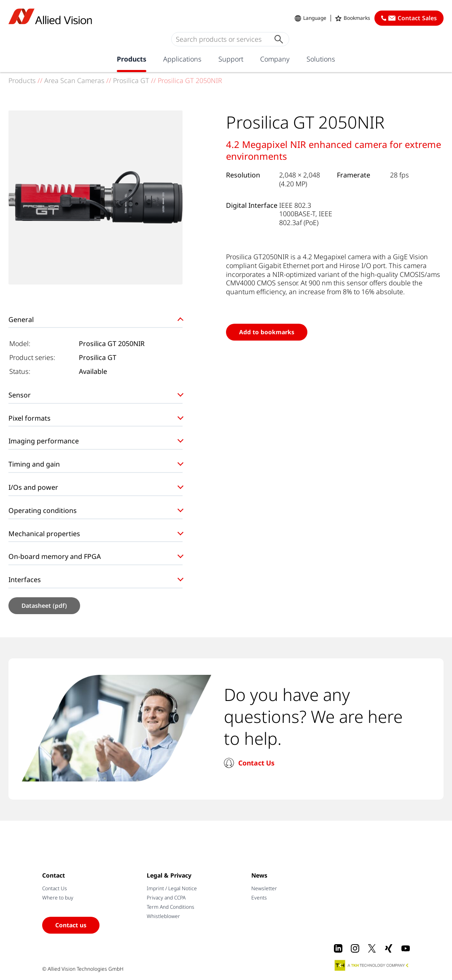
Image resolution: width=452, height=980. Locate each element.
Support (231, 59)
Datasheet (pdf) (44, 605)
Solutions (321, 59)
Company (275, 59)
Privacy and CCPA (166, 898)
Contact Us (256, 763)
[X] (372, 948)
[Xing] (389, 948)
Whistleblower (163, 916)
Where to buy (58, 898)
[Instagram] (355, 948)
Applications (182, 59)
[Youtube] (406, 948)
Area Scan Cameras (74, 81)
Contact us (71, 925)
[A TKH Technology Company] (372, 965)
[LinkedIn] (338, 948)
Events (259, 898)
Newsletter (264, 888)
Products (132, 59)
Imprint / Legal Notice (172, 888)
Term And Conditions (171, 907)
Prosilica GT (131, 81)
